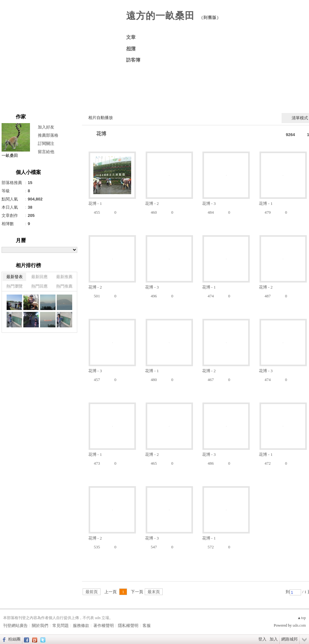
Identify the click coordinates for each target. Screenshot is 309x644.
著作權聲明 (104, 626)
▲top (302, 618)
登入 (262, 639)
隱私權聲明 (128, 626)
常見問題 (61, 626)
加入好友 (46, 127)
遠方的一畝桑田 (160, 16)
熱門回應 (39, 286)
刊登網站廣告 (15, 626)
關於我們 (40, 626)
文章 (131, 37)
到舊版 (210, 18)
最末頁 (154, 592)
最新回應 (39, 277)
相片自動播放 (101, 118)
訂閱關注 (46, 143)
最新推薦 (64, 277)
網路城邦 (289, 639)
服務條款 (81, 626)
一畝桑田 (10, 155)
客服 (147, 626)
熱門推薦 (64, 286)
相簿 (131, 49)
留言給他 (46, 152)
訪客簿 (133, 60)
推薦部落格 (48, 135)
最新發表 (15, 277)
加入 (274, 639)
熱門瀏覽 (15, 286)
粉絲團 (14, 639)
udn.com (299, 625)
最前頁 (92, 592)
